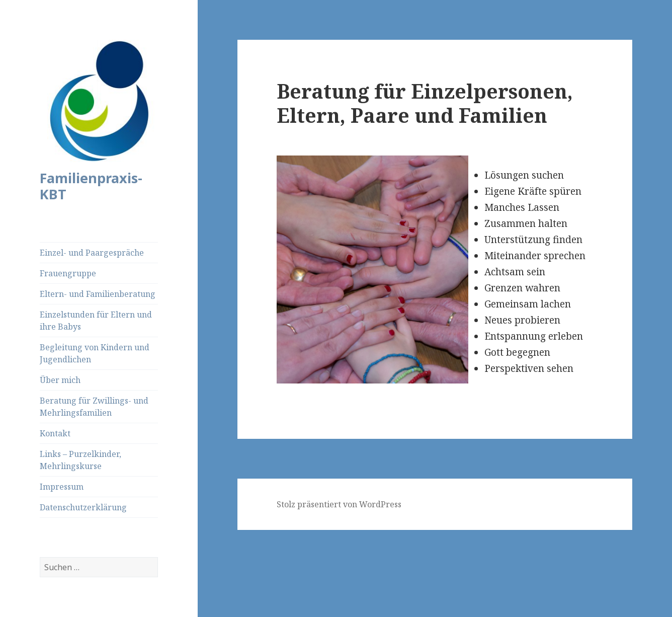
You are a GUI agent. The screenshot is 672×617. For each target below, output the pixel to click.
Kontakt (55, 433)
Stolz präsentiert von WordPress (339, 504)
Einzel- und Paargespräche (92, 253)
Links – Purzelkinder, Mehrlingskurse (80, 460)
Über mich (60, 380)
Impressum (62, 487)
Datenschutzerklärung (83, 507)
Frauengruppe (68, 273)
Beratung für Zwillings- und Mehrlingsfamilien (94, 407)
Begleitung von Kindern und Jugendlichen (95, 353)
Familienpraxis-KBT (91, 186)
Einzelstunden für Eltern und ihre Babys (96, 321)
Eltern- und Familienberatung (98, 294)
